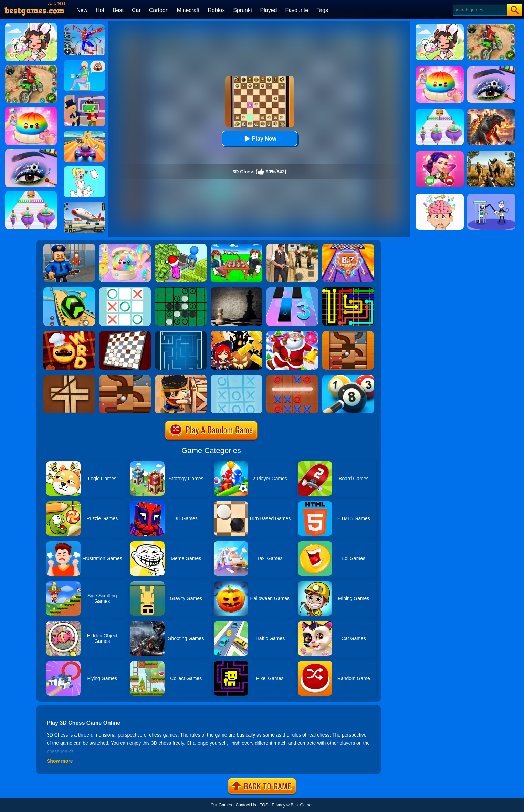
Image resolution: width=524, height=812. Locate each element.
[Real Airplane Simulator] (84, 204)
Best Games (302, 805)
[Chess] (237, 290)
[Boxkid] (181, 377)
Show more (60, 761)
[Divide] (69, 377)
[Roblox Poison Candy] (237, 246)
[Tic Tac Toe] (125, 290)
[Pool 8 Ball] (348, 377)
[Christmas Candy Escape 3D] (292, 333)
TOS (264, 805)
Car (136, 10)
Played (269, 10)
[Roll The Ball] (348, 333)
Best (118, 10)
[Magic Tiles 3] (292, 290)
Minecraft (188, 10)
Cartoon (159, 10)
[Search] (479, 10)
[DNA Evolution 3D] (348, 246)
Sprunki (242, 10)
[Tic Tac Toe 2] (292, 377)
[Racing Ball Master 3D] (69, 290)
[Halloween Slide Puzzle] (237, 333)
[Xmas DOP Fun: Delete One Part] (84, 169)
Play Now (259, 139)
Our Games (221, 805)
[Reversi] (181, 290)
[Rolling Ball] (125, 377)
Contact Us (246, 805)
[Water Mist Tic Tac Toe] (237, 377)
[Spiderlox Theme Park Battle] (84, 27)
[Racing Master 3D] (84, 133)
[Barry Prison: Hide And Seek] (69, 246)
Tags (322, 10)
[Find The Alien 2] (84, 98)
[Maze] (181, 333)
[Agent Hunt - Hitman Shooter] (292, 246)
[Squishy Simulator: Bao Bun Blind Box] (125, 246)
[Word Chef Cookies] (69, 333)
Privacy (278, 805)
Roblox (216, 10)
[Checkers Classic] (125, 333)
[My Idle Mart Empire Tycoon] (181, 246)
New (82, 10)
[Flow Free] (348, 290)
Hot (100, 10)
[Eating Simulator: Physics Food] (84, 62)
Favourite (297, 10)
